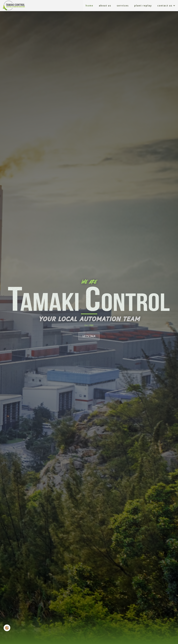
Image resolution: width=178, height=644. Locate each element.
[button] (166, 6)
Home (89, 6)
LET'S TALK (89, 336)
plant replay (143, 6)
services (123, 6)
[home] (14, 6)
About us (105, 6)
